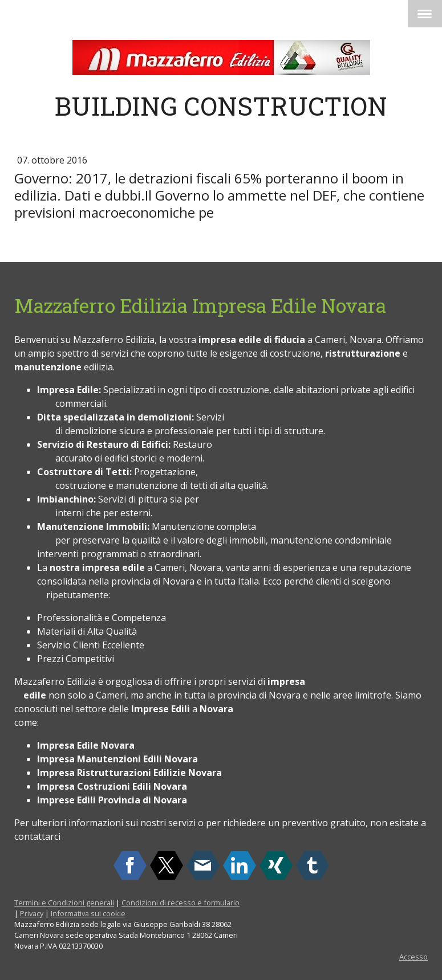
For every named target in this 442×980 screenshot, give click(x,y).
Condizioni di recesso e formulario (181, 903)
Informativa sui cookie (88, 913)
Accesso (413, 957)
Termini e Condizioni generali (64, 903)
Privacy (32, 913)
